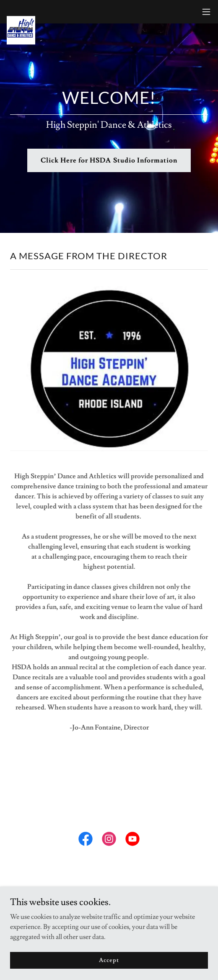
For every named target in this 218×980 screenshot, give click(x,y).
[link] (21, 12)
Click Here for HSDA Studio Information (109, 160)
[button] (206, 12)
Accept (109, 960)
